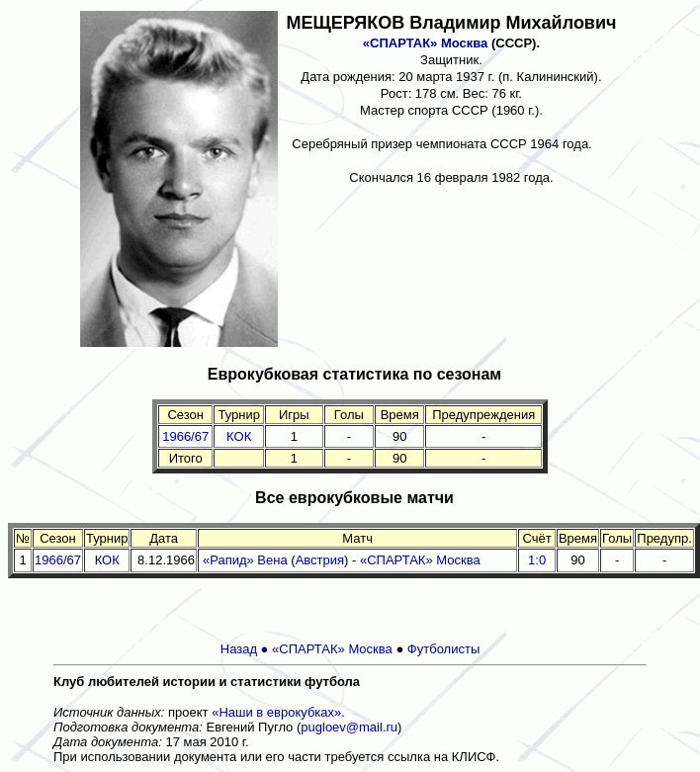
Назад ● (246, 649)
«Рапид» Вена (245, 560)
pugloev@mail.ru (349, 727)
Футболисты (443, 649)
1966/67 (185, 436)
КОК (239, 436)
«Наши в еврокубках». (278, 712)
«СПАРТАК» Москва (426, 43)
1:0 (537, 560)
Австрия (320, 560)
